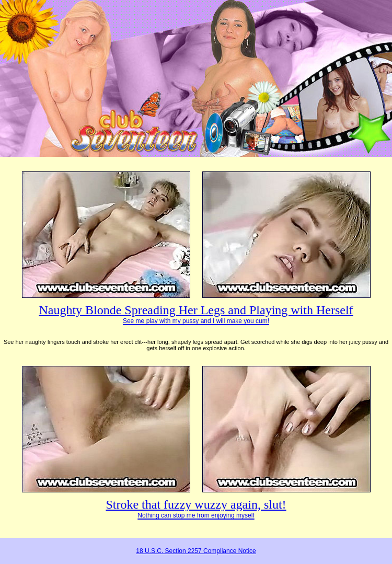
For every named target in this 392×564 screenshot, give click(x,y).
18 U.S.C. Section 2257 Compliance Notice (196, 551)
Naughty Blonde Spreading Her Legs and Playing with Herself (196, 314)
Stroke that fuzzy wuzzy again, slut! (196, 508)
